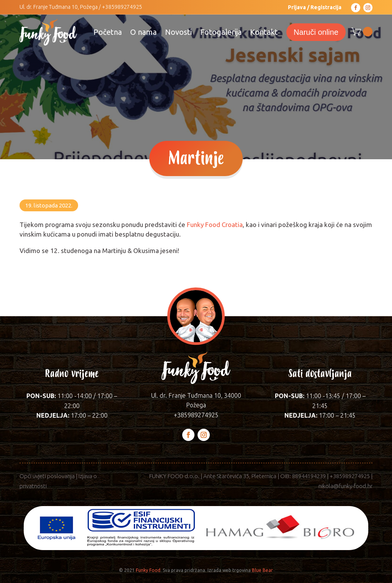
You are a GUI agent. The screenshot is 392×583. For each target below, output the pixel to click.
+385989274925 (122, 7)
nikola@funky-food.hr (345, 486)
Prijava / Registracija (315, 7)
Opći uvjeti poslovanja (47, 476)
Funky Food (148, 570)
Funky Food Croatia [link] (215, 225)
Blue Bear (262, 570)
